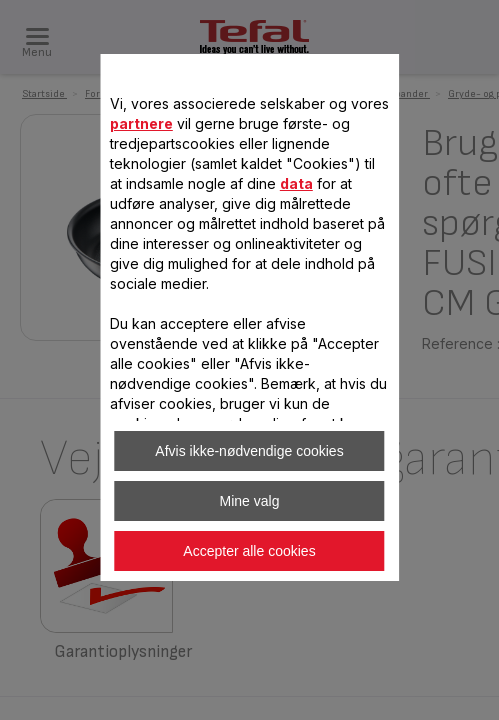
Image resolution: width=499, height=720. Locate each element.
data (296, 183)
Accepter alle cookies (249, 551)
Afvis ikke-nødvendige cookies (249, 451)
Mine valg (250, 501)
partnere (141, 123)
